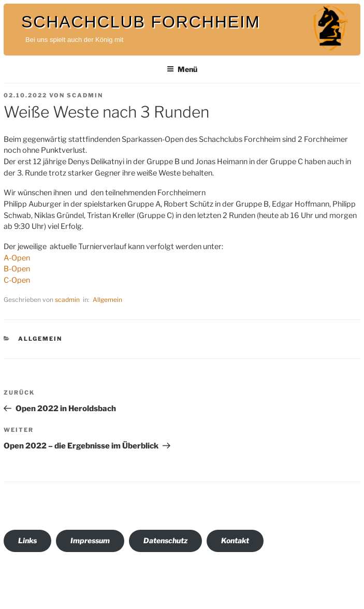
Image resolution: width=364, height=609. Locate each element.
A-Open (17, 258)
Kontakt (235, 540)
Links (27, 540)
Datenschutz (165, 540)
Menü (182, 69)
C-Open (17, 280)
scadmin (85, 95)
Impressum (90, 540)
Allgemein (107, 300)
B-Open (17, 269)
